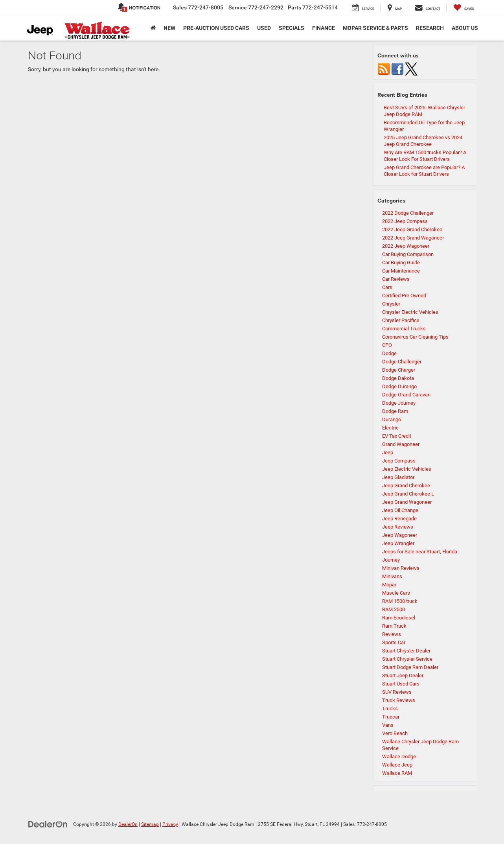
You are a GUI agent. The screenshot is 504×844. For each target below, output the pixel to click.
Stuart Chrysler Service (407, 659)
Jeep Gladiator (398, 477)
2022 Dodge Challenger (408, 213)
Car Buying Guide (401, 263)
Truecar (391, 717)
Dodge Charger (399, 370)
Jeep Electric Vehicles (407, 469)
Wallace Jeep (397, 765)
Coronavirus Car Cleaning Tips (415, 337)
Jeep (388, 452)
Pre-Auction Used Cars (216, 28)
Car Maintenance (401, 271)
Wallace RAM (397, 773)
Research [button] (430, 28)
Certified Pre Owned (404, 296)
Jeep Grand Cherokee (406, 486)
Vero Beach (395, 733)
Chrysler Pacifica (401, 320)
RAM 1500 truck (400, 601)
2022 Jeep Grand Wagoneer (413, 238)
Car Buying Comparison (408, 254)
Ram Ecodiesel (399, 618)
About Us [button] (465, 28)
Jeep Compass (399, 461)
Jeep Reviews (398, 527)
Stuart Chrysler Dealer (406, 651)
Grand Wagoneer (401, 444)
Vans (388, 725)
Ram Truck (394, 626)
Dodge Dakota (398, 378)
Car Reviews (396, 279)
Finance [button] (324, 28)
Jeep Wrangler (398, 543)
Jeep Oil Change (400, 510)
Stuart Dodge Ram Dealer (410, 667)
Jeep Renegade (399, 519)
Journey (391, 560)
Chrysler (391, 304)
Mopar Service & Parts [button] (375, 28)
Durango (392, 419)
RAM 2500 (394, 609)
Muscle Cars (396, 593)
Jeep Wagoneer (400, 535)
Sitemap (150, 824)
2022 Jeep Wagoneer (406, 246)
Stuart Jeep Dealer (403, 675)
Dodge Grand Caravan (406, 395)
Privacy (170, 824)
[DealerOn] (48, 824)
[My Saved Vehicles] (464, 8)
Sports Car (394, 642)
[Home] (153, 28)
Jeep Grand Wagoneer (407, 502)
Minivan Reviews (401, 568)
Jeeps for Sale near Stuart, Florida (420, 552)
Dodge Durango (399, 386)
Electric (390, 428)
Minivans (392, 576)
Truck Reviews (399, 700)
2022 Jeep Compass (405, 221)
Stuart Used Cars (401, 684)
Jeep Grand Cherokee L (408, 494)
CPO (387, 345)
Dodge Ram (395, 411)
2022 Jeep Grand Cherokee (412, 229)
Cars (387, 287)
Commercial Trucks (404, 329)
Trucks (390, 709)
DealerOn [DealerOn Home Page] (128, 824)
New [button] (169, 28)
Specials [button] (292, 28)
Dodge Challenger (402, 362)
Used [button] (264, 28)
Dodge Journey (399, 403)
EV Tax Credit (397, 436)
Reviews (392, 634)
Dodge (389, 353)
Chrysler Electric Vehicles (410, 312)
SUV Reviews (397, 692)
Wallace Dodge (399, 756)
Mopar (389, 585)
